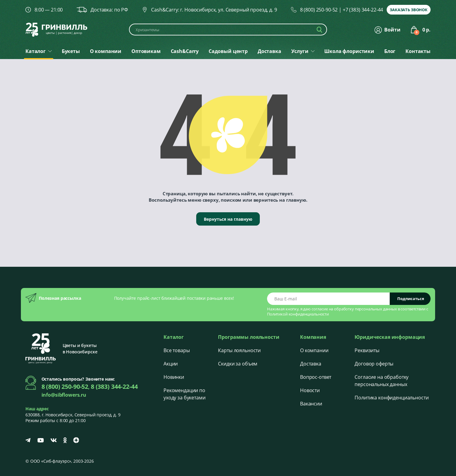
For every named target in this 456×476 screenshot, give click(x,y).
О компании (314, 350)
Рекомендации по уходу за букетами (185, 394)
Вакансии (311, 404)
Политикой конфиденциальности (298, 314)
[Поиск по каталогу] (228, 30)
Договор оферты (374, 364)
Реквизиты (367, 350)
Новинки (174, 377)
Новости (310, 390)
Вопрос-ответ (316, 377)
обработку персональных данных (365, 309)
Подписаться (411, 299)
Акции (171, 364)
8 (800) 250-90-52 (319, 10)
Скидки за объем (238, 364)
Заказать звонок (409, 10)
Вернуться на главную (228, 219)
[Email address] (329, 299)
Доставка (311, 364)
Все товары (177, 350)
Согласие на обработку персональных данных (382, 381)
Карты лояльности (239, 350)
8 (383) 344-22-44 (114, 387)
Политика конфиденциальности (392, 398)
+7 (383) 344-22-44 (363, 10)
